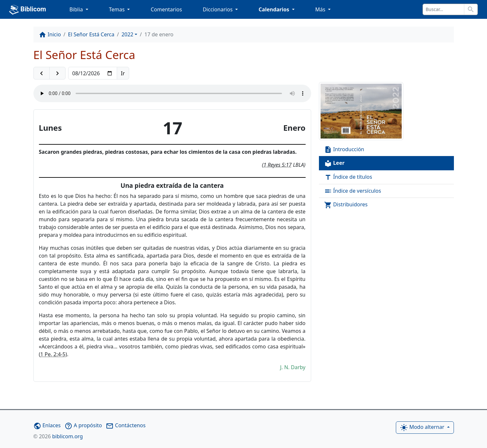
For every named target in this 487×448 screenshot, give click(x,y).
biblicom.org (58, 436)
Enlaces (47, 425)
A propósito (83, 425)
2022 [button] (127, 34)
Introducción (344, 150)
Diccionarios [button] (218, 9)
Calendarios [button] (274, 9)
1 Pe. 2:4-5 (53, 354)
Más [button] (321, 9)
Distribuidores (346, 205)
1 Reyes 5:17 (278, 165)
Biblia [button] (77, 9)
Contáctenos (126, 425)
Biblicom (28, 10)
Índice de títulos (348, 177)
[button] (42, 73)
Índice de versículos (353, 191)
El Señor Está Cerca (91, 34)
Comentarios (166, 9)
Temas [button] (118, 9)
